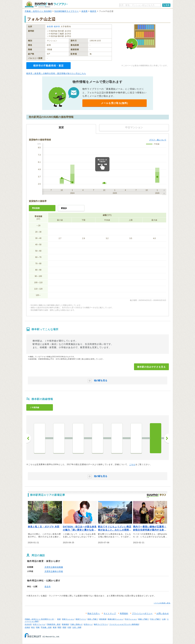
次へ (166, 438)
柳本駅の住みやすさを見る (151, 367)
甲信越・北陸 (46, 627)
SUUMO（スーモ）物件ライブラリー (46, 5)
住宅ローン (88, 624)
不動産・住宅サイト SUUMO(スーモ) (40, 619)
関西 (59, 627)
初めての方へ (94, 613)
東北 (33, 627)
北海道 (27, 627)
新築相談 (65, 624)
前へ (29, 438)
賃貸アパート (81, 619)
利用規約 (124, 613)
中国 (69, 627)
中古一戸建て (155, 619)
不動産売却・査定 (54, 624)
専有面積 (36, 208)
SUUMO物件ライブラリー (67, 11)
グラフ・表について (158, 140)
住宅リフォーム (39, 624)
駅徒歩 (64, 208)
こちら (132, 464)
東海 (55, 627)
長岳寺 (48, 587)
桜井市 (93, 11)
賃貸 (59, 619)
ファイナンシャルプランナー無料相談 (124, 624)
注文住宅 (28, 624)
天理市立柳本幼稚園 (54, 567)
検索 (168, 5)
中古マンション (131, 619)
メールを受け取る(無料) (115, 103)
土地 (164, 619)
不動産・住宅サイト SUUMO (38, 11)
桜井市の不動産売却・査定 (48, 66)
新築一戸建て (144, 619)
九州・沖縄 (77, 627)
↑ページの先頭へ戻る (162, 603)
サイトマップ (110, 613)
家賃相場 (103, 619)
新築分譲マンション (116, 619)
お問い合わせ (163, 613)
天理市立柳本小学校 (54, 571)
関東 (38, 627)
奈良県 (85, 11)
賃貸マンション (68, 619)
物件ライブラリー (101, 624)
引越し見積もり (76, 624)
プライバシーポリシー (142, 613)
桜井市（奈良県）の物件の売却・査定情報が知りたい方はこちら (56, 73)
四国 (64, 627)
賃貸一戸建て (93, 619)
